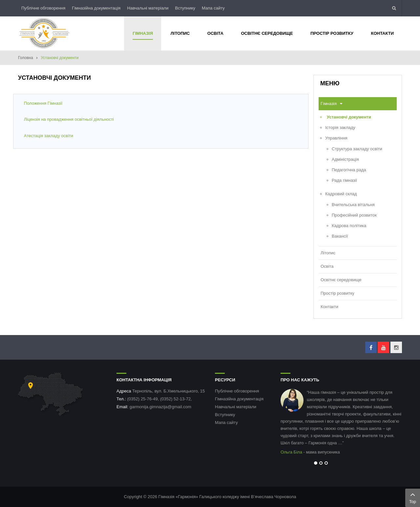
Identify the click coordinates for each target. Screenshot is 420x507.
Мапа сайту (213, 8)
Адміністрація (345, 159)
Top (413, 497)
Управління (336, 138)
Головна (26, 58)
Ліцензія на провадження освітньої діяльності (69, 119)
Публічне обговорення (43, 8)
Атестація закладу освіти (49, 136)
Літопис (328, 253)
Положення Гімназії (43, 103)
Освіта (327, 266)
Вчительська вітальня (353, 205)
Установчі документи (349, 117)
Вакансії (340, 236)
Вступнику (185, 8)
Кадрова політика (349, 226)
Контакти (329, 307)
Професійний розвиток (354, 215)
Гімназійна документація (96, 8)
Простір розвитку (337, 293)
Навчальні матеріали (148, 8)
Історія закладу (340, 127)
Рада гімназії (344, 180)
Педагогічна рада (349, 170)
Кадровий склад (341, 194)
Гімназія (329, 104)
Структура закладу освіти (357, 149)
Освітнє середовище (341, 280)
